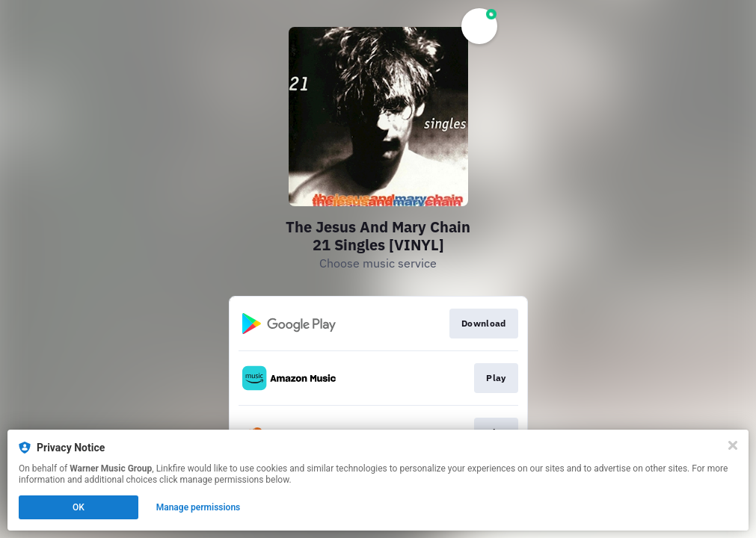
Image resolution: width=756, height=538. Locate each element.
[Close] (733, 445)
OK (79, 507)
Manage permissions (199, 507)
